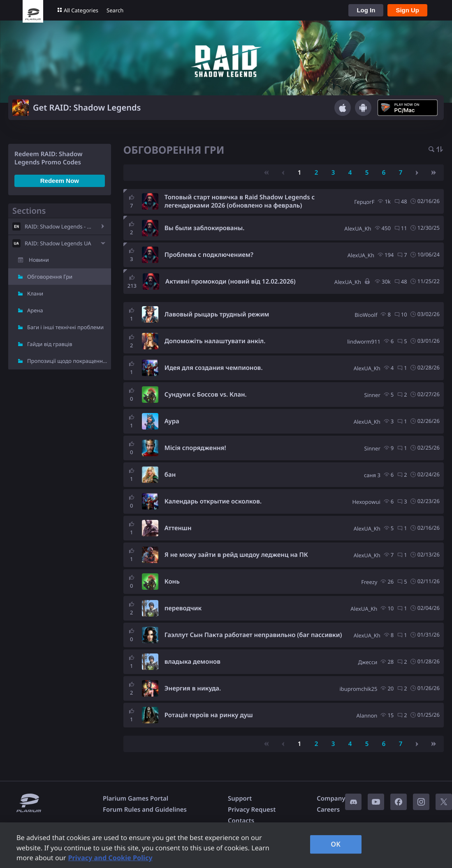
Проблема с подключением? (209, 255)
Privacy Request (252, 810)
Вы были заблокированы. (205, 228)
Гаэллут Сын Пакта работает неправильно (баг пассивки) (253, 635)
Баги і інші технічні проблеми (65, 327)
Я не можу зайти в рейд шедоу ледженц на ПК (236, 555)
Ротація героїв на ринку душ (209, 715)
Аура (172, 421)
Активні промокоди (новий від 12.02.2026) (231, 282)
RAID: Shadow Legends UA (58, 243)
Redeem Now (60, 181)
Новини (39, 260)
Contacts (241, 821)
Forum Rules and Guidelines (145, 810)
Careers (328, 810)
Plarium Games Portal (136, 799)
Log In (366, 10)
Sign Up (407, 10)
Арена (35, 310)
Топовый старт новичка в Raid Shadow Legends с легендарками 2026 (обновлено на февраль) (240, 201)
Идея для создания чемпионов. (214, 368)
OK (336, 844)
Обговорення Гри (50, 277)
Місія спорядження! (195, 448)
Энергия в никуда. (193, 688)
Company (331, 799)
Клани (35, 293)
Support (240, 799)
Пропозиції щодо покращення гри (69, 361)
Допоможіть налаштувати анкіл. (215, 341)
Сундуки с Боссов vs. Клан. (206, 395)
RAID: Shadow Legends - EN (59, 226)
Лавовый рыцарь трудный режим (217, 314)
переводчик (183, 608)
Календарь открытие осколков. (213, 501)
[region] (226, 845)
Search (115, 10)
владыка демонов (192, 662)
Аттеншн (178, 528)
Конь (172, 582)
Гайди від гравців (50, 344)
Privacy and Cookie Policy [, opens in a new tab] (110, 858)
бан (170, 475)
